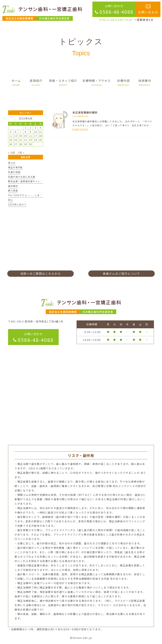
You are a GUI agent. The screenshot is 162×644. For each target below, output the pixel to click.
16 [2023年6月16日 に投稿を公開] (31, 136)
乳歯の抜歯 (14, 172)
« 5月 (11, 153)
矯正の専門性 (16, 167)
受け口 (12, 163)
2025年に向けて (17, 204)
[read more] (80, 129)
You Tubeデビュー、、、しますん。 (28, 195)
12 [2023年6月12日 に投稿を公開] (11, 136)
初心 (11, 200)
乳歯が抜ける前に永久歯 (22, 177)
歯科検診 (13, 186)
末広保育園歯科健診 (85, 112)
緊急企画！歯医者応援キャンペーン (28, 181)
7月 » (21, 153)
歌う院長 (13, 191)
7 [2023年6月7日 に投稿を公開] (21, 132)
